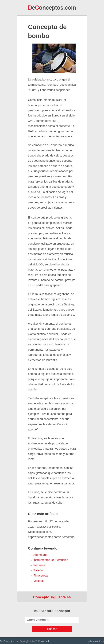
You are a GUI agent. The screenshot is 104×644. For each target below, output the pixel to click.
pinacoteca (40, 576)
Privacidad (44, 641)
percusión (40, 565)
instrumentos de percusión (51, 560)
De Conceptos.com (10, 641)
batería (38, 570)
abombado (40, 555)
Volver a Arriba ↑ (96, 641)
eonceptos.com (52, 8)
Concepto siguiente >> (52, 597)
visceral (39, 581)
